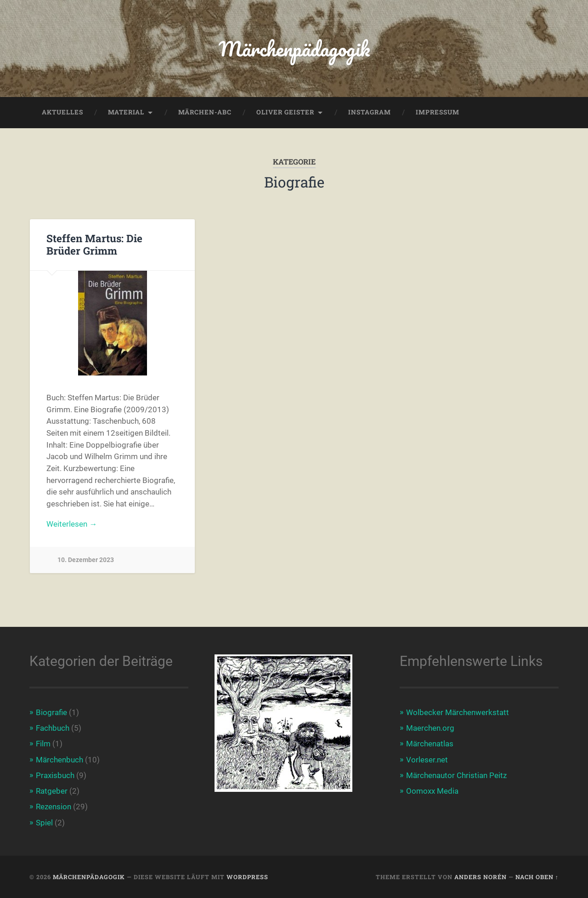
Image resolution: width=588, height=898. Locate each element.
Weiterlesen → (72, 524)
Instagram (370, 112)
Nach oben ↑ (537, 877)
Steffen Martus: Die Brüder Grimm (94, 244)
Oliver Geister (285, 112)
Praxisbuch (55, 775)
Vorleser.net (427, 760)
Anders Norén (481, 877)
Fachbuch (53, 728)
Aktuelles (62, 112)
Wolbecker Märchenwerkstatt (458, 712)
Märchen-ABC (205, 112)
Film (43, 744)
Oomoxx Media (432, 791)
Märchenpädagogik (294, 48)
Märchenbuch (59, 760)
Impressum (438, 112)
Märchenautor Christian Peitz (456, 775)
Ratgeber (52, 791)
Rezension (54, 807)
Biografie (51, 712)
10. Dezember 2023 (86, 560)
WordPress (247, 877)
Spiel (44, 823)
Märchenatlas (430, 744)
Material (126, 112)
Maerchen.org (430, 728)
